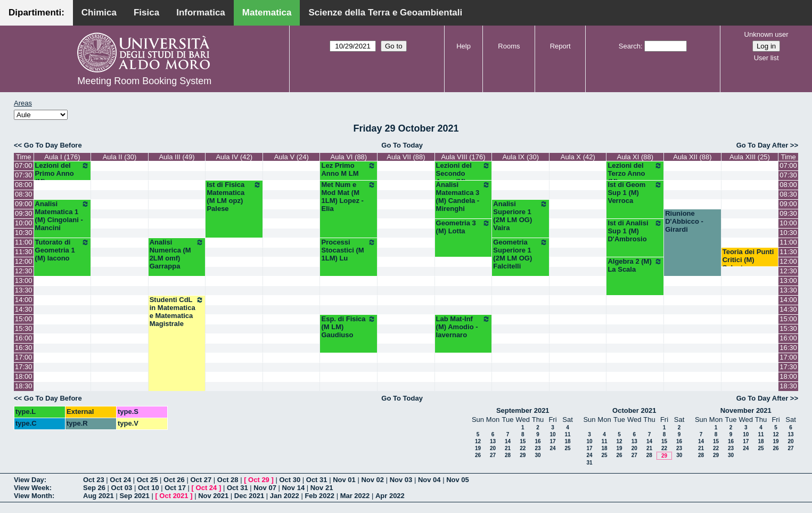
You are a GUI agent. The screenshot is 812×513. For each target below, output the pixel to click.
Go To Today (402, 145)
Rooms (509, 46)
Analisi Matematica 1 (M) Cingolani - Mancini (63, 216)
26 (478, 455)
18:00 (24, 376)
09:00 (24, 204)
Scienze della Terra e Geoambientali (385, 13)
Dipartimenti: (36, 13)
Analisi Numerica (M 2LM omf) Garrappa (177, 254)
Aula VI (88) (349, 157)
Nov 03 (401, 480)
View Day (29, 480)
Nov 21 (322, 488)
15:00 (24, 319)
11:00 (24, 242)
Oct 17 (175, 488)
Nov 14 (293, 488)
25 (567, 448)
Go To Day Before (53, 145)
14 (508, 441)
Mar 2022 (355, 496)
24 (552, 448)
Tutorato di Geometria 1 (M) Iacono (63, 250)
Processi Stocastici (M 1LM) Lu (348, 250)
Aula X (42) (578, 157)
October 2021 (634, 410)
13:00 (24, 280)
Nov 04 (429, 480)
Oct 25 (147, 480)
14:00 (24, 300)
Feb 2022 (319, 496)
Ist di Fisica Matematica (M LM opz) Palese (234, 197)
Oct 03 (122, 488)
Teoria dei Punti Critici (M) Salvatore (748, 260)
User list (766, 58)
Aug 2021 (99, 496)
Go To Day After (762, 145)
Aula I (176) (62, 157)
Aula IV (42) (234, 157)
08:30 (24, 194)
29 (523, 455)
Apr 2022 (390, 496)
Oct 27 (201, 480)
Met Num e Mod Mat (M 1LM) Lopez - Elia (348, 197)
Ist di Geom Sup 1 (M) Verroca (635, 193)
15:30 (24, 328)
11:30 (24, 252)
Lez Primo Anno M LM (348, 169)
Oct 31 (317, 480)
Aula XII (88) (692, 157)
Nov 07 (265, 488)
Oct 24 (120, 480)
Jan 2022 (285, 496)
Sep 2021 (134, 496)
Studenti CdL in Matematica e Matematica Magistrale (177, 312)
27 (493, 455)
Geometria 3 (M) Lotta (464, 227)
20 (493, 448)
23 (538, 448)
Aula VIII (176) (463, 157)
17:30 (24, 367)
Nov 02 (372, 480)
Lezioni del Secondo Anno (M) (464, 173)
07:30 (24, 175)
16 (538, 441)
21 (508, 448)
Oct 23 (94, 480)
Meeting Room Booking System (144, 81)
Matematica (267, 13)
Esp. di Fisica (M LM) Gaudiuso (348, 327)
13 (493, 441)
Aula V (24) (292, 157)
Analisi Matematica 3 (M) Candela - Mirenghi (464, 197)
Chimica (99, 13)
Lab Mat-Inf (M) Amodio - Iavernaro (464, 327)
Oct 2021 (174, 496)
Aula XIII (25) (750, 157)
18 (567, 441)
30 (538, 455)
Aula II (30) (120, 157)
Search (630, 46)
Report (560, 46)
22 (523, 448)
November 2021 (746, 410)
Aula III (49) (177, 157)
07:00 (24, 165)
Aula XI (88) (635, 157)
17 (552, 441)
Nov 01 (344, 480)
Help (464, 46)
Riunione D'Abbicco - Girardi (684, 221)
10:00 (24, 223)
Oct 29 (259, 480)
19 (478, 448)
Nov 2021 (213, 496)
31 (589, 463)
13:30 (24, 290)
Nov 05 (458, 480)
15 (523, 441)
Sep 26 (94, 488)
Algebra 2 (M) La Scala (635, 265)
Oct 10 (149, 488)
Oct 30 (290, 480)
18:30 (24, 386)
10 (552, 434)
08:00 (24, 185)
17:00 (24, 357)
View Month (33, 496)
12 (478, 441)
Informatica (201, 13)
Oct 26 (174, 480)
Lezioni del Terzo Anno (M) (635, 173)
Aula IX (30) (520, 157)
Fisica (146, 13)
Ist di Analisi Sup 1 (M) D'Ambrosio (635, 231)
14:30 (24, 309)
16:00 (24, 338)
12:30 (24, 271)
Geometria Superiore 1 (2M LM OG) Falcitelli (520, 254)
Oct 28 (228, 480)
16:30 (24, 348)
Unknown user (766, 34)
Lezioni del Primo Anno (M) (63, 173)
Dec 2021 (249, 496)
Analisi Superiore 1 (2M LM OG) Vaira (520, 216)
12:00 (24, 261)
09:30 (24, 213)
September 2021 (523, 410)
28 (508, 455)
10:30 (24, 233)
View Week (32, 488)
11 (567, 434)
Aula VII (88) (406, 157)
